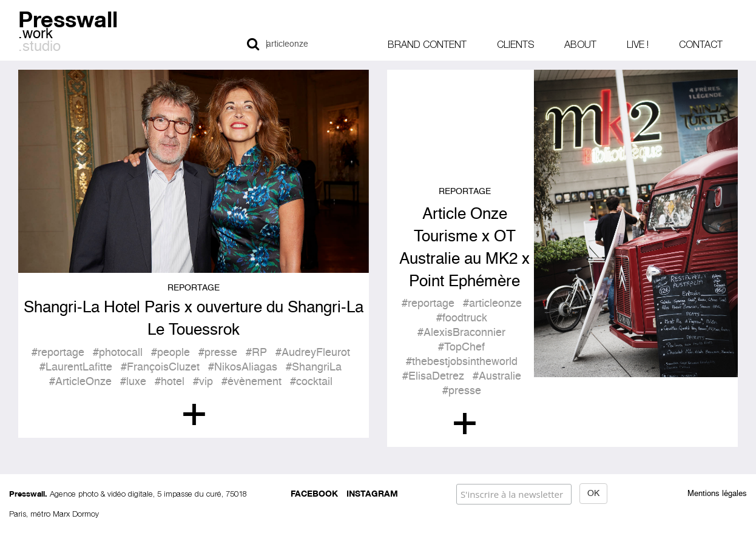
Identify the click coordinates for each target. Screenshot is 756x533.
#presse (218, 353)
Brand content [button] (427, 44)
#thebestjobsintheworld (462, 362)
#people (170, 353)
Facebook (314, 493)
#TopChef (461, 347)
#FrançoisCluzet (160, 367)
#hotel (170, 382)
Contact (701, 44)
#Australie (497, 377)
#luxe (133, 382)
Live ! (638, 44)
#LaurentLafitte (76, 367)
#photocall (118, 353)
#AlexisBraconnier (461, 333)
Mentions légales (717, 494)
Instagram (372, 493)
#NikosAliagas (243, 367)
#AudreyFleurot (313, 353)
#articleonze (492, 304)
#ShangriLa (314, 367)
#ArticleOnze (80, 382)
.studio (39, 47)
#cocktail (311, 382)
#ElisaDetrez (433, 377)
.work (35, 35)
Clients (515, 44)
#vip (203, 382)
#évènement (251, 382)
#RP (256, 353)
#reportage (58, 353)
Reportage (194, 288)
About (580, 44)
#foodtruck (462, 318)
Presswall (68, 17)
